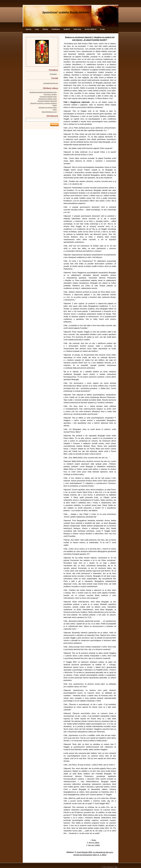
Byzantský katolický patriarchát (47, 101)
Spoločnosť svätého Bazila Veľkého (66, 12)
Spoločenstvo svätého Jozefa (48, 99)
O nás (102, 29)
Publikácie (56, 29)
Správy (29, 29)
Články (45, 29)
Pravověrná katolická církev (48, 97)
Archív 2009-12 (91, 29)
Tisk (116, 867)
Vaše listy (77, 29)
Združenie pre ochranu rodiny (48, 107)
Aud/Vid (67, 29)
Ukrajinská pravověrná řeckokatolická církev (43, 92)
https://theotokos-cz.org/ (49, 112)
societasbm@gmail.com (51, 83)
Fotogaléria (53, 74)
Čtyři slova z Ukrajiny (50, 94)
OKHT (55, 110)
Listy (37, 29)
